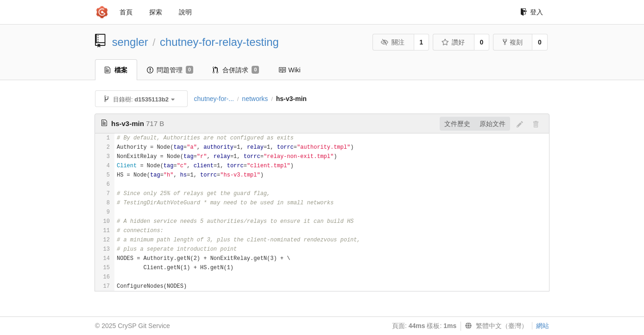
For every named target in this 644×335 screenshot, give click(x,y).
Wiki (289, 70)
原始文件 (492, 124)
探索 (156, 12)
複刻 (513, 42)
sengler (130, 42)
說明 (185, 12)
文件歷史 (457, 124)
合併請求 (236, 70)
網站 (543, 326)
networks (255, 99)
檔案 (116, 70)
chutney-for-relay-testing (219, 42)
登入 (532, 12)
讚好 (453, 42)
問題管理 (170, 70)
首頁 (126, 12)
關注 (393, 42)
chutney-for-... (214, 99)
